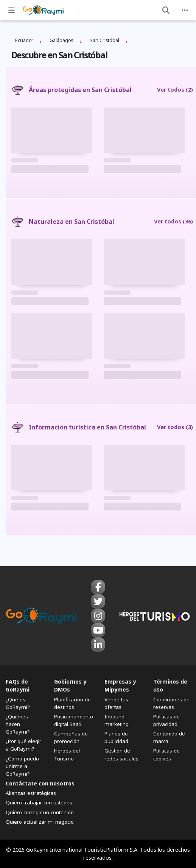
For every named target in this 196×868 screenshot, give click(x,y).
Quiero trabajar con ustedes (39, 802)
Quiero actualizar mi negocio (40, 822)
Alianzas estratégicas (31, 793)
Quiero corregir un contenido (40, 812)
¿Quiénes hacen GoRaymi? (18, 724)
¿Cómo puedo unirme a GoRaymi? (22, 766)
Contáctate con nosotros (40, 783)
